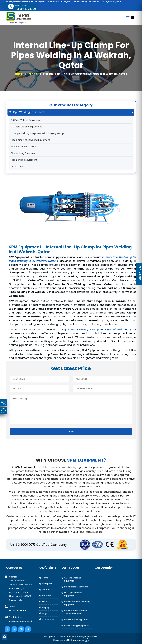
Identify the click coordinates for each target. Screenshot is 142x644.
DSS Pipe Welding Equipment (26, 127)
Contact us (48, 619)
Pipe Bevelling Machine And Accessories (76, 612)
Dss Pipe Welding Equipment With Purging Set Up (37, 133)
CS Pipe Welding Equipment (26, 120)
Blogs (33, 74)
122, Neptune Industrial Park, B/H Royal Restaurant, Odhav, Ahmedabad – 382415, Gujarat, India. (76, 2)
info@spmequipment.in (18, 2)
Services (46, 596)
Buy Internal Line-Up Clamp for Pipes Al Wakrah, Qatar (99, 329)
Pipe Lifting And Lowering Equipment (30, 140)
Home (19, 74)
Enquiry (46, 607)
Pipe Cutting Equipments (24, 153)
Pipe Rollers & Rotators (23, 147)
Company (47, 584)
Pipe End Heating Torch (76, 620)
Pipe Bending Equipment (24, 160)
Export (45, 601)
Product (46, 590)
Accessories (17, 166)
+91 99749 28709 (17, 610)
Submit (71, 431)
